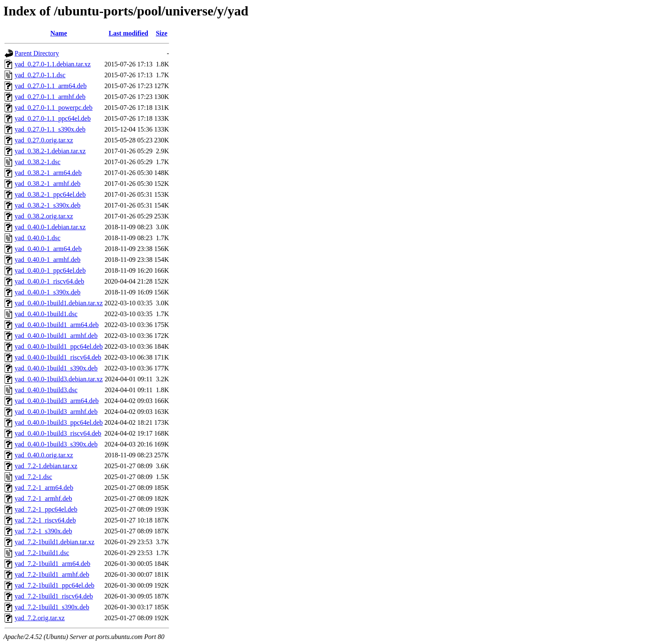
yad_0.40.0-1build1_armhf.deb (56, 336)
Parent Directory (37, 53)
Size (162, 33)
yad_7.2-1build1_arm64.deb (52, 564)
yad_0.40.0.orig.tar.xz (44, 455)
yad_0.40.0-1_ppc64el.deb (50, 270)
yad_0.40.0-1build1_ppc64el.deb (59, 346)
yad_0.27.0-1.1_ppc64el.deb (53, 118)
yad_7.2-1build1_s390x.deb (52, 607)
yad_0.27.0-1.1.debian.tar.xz (53, 64)
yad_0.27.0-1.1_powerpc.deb (54, 108)
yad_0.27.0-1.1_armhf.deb (50, 97)
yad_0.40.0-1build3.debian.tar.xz (59, 379)
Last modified (128, 33)
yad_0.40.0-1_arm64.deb (48, 249)
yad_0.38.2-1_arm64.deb (48, 173)
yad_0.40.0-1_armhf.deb (48, 260)
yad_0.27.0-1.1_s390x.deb (50, 129)
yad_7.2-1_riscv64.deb (45, 520)
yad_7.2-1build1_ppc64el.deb (54, 585)
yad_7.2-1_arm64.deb (44, 488)
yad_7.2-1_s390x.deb (43, 531)
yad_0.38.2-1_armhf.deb (48, 184)
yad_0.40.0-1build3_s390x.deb (56, 444)
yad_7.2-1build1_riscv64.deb (54, 596)
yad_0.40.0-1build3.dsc (46, 390)
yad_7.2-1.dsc (33, 477)
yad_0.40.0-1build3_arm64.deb (57, 401)
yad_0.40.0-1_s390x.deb (48, 292)
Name (59, 33)
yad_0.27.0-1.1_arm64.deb (51, 86)
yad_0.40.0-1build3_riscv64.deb (58, 433)
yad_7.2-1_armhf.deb (43, 498)
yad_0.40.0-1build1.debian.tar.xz (59, 303)
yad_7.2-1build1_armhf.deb (52, 574)
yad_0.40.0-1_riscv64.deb (49, 281)
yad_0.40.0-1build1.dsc (46, 314)
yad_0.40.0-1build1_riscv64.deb (58, 357)
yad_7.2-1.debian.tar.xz (46, 466)
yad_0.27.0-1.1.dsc (40, 75)
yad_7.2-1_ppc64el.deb (46, 509)
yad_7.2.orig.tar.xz (40, 618)
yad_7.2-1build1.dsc (42, 553)
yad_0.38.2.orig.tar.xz (44, 216)
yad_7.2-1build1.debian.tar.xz (54, 542)
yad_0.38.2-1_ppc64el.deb (50, 194)
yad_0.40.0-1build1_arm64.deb (57, 325)
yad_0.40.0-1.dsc (38, 238)
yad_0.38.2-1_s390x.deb (48, 205)
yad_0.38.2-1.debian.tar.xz (50, 151)
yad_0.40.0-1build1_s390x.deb (56, 368)
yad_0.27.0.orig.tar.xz (44, 140)
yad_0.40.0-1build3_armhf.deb (56, 412)
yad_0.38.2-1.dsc (38, 162)
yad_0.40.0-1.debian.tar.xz (50, 227)
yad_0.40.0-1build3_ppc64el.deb (59, 422)
